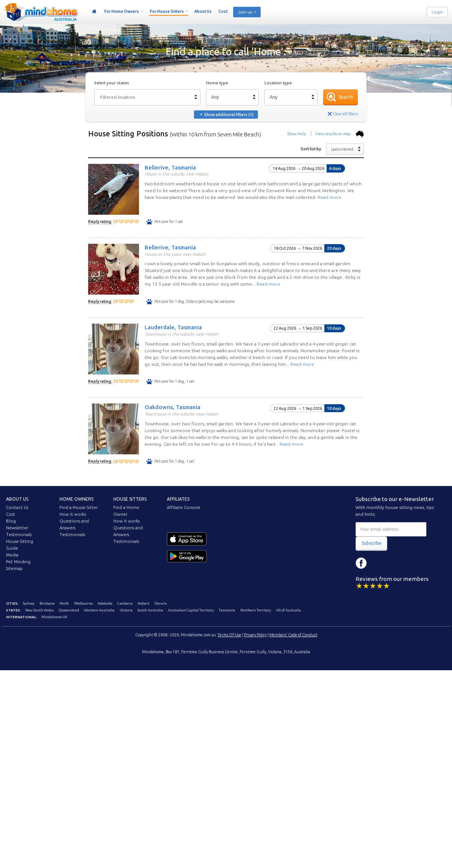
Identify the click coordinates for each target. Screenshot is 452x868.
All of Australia (289, 610)
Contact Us (17, 507)
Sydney (29, 603)
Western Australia (99, 610)
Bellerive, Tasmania (170, 167)
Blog (11, 521)
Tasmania (227, 610)
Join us (245, 12)
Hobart (143, 603)
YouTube (395, 563)
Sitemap (14, 568)
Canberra (125, 603)
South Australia (150, 610)
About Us (203, 11)
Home (94, 12)
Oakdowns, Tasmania (173, 407)
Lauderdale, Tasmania (173, 327)
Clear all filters (345, 114)
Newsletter (17, 528)
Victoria (126, 610)
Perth (64, 603)
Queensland (69, 610)
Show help (297, 134)
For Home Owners (122, 11)
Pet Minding (18, 562)
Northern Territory (256, 610)
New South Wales (40, 610)
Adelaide (105, 603)
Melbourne (83, 603)
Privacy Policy (255, 635)
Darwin (161, 603)
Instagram (378, 563)
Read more (329, 197)
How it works (73, 514)
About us (17, 499)
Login (437, 12)
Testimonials (19, 535)
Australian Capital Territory (191, 610)
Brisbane (47, 603)
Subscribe (372, 543)
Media (12, 555)
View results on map (339, 134)
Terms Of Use (230, 635)
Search (346, 97)
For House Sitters (167, 11)
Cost (223, 11)
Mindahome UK (54, 617)
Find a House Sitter (79, 507)
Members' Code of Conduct (293, 635)
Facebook (361, 563)
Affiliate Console (184, 507)
